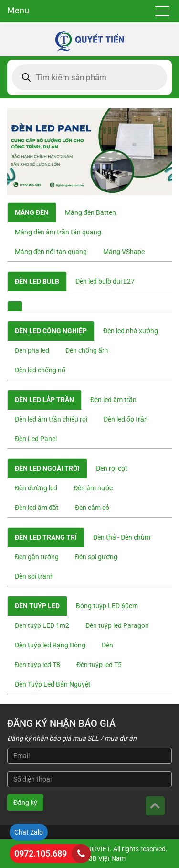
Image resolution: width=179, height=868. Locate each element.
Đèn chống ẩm (87, 350)
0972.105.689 (41, 853)
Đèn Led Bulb (37, 281)
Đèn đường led (36, 488)
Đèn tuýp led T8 (37, 665)
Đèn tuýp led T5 (99, 665)
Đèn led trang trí (46, 537)
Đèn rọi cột (112, 468)
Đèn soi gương (96, 557)
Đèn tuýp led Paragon (117, 625)
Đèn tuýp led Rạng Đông (50, 645)
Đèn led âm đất (37, 508)
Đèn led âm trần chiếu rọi (51, 419)
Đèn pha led (32, 350)
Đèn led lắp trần (44, 400)
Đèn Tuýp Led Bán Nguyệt (53, 684)
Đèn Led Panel (36, 439)
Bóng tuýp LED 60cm (107, 606)
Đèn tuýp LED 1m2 (42, 625)
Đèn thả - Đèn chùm (122, 537)
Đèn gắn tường (37, 557)
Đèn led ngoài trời (47, 468)
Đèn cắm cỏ (92, 508)
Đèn (107, 645)
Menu (18, 10)
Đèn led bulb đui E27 (105, 281)
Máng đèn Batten (90, 212)
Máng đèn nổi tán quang (51, 252)
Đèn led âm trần (113, 400)
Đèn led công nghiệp (51, 331)
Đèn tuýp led (37, 606)
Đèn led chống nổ (40, 370)
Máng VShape (124, 252)
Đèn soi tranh (34, 576)
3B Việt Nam (107, 858)
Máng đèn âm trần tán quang (58, 232)
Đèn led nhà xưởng (131, 331)
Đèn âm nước (93, 488)
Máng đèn (32, 212)
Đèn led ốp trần (126, 419)
